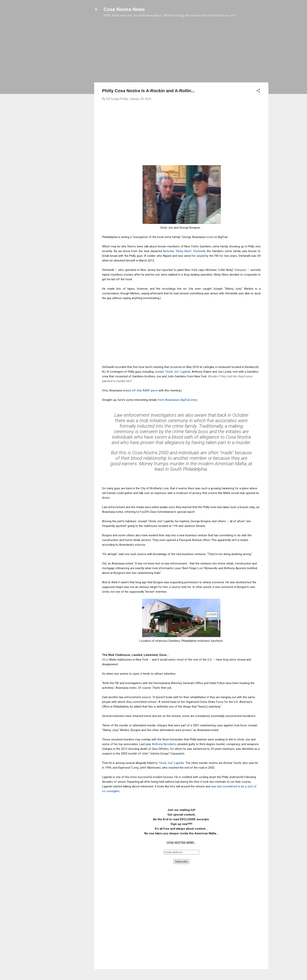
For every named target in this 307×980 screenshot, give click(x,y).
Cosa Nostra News (124, 9)
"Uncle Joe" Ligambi (171, 763)
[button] (258, 91)
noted (210, 237)
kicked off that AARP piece (140, 390)
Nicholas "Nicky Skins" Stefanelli (184, 251)
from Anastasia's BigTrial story (178, 400)
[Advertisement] (181, 52)
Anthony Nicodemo (164, 744)
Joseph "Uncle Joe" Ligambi (172, 372)
